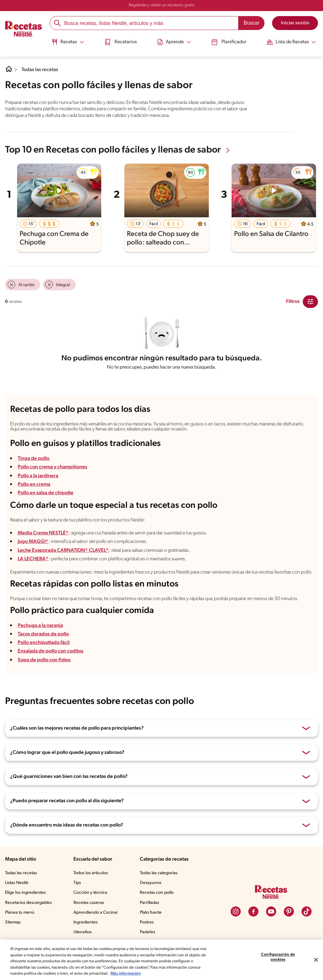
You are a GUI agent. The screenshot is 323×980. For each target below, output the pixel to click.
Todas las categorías (159, 873)
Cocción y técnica (90, 893)
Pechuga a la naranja (40, 626)
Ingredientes (86, 922)
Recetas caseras (89, 903)
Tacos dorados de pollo (43, 634)
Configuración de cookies (278, 957)
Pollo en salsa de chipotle (46, 493)
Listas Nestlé (17, 883)
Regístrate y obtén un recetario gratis (161, 5)
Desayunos (151, 883)
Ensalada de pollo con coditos (51, 651)
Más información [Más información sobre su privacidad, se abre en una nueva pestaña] (126, 974)
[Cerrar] (316, 960)
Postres (147, 922)
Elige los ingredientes (25, 893)
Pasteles (148, 932)
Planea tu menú (20, 913)
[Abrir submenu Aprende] (174, 42)
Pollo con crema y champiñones (53, 467)
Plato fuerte (151, 913)
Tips (77, 883)
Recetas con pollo (157, 893)
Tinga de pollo (34, 459)
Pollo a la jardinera (38, 476)
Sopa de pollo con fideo (44, 660)
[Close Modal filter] (310, 302)
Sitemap (13, 922)
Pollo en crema (34, 484)
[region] (161, 960)
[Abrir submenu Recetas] (67, 42)
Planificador (229, 42)
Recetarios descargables (28, 903)
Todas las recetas (40, 70)
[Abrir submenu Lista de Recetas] (292, 42)
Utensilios (83, 932)
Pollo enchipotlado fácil (44, 643)
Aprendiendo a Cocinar (96, 913)
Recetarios (120, 42)
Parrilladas (149, 903)
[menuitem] (67, 44)
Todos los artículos (91, 873)
